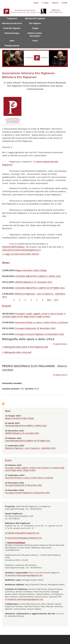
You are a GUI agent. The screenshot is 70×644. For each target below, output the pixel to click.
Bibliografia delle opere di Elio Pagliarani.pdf (25, 347)
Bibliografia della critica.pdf (17, 352)
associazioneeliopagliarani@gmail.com (24, 538)
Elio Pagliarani (35, 23)
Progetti (35, 28)
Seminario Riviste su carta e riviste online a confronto (41, 322)
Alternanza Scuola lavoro (12, 23)
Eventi (35, 41)
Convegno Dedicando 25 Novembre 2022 (35, 328)
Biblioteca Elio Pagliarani (35, 18)
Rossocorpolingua (12, 33)
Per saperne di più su (60, 344)
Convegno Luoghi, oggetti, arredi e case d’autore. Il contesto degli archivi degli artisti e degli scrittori (35, 469)
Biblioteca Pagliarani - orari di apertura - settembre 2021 (30, 448)
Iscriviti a (3, 404)
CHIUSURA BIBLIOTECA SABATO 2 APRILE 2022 (38, 276)
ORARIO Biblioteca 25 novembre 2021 (34, 282)
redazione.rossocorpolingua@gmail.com (24, 599)
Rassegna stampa (12, 45)
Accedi (64, 3)
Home (36, 3)
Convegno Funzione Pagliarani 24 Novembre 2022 (40, 334)
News (12, 41)
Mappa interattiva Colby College (31, 270)
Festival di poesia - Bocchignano (35, 34)
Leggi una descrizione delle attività (20, 254)
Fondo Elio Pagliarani (12, 28)
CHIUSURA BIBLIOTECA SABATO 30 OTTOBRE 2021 (40, 288)
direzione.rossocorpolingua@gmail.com (24, 575)
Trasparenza (12, 18)
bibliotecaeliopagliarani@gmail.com (22, 533)
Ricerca (55, 3)
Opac (45, 3)
